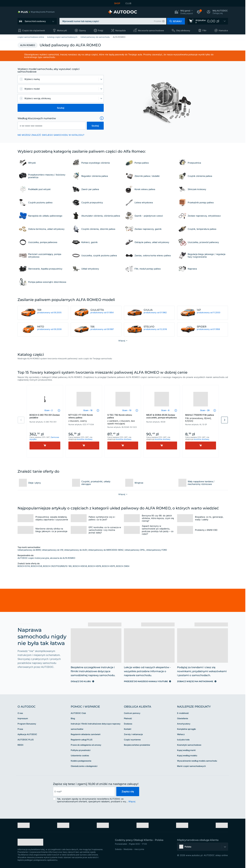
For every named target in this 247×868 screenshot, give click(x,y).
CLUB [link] (128, 3)
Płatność (128, 718)
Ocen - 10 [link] (127, 410)
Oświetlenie (183, 718)
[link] (36, 12)
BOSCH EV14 (24, 566)
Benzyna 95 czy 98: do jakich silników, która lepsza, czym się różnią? (158, 518)
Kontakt (128, 729)
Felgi (101, 30)
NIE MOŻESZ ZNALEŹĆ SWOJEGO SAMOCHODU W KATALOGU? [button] (51, 135)
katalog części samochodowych (62, 37)
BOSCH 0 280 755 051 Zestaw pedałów (45, 416)
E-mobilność (183, 713)
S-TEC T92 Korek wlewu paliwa (123, 419)
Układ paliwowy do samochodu (95, 37)
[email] (84, 792)
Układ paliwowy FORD (157, 550)
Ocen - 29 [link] (205, 410)
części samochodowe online (31, 37)
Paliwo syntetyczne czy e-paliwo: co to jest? (102, 518)
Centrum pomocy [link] (132, 713)
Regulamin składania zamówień (86, 734)
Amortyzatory (184, 724)
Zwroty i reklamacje (133, 734)
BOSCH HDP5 (109, 566)
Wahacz (181, 734)
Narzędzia (120, 30)
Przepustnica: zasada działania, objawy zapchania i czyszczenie (52, 518)
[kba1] (52, 126)
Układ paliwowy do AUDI (76, 550)
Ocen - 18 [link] (88, 410)
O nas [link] (20, 713)
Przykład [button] (158, 21)
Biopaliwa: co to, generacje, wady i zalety (209, 518)
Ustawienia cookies (80, 756)
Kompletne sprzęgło (186, 729)
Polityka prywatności (81, 750)
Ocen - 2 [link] (48, 410)
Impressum (23, 718)
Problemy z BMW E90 (206, 530)
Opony (82, 30)
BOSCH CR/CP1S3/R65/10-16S (57, 566)
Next (224, 420)
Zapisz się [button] (128, 791)
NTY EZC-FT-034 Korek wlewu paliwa (84, 418)
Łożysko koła (183, 740)
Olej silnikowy (183, 30)
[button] (184, 12)
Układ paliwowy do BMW (29, 550)
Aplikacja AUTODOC (27, 734)
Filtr (204, 30)
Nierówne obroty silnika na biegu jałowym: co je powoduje (51, 530)
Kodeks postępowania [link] (81, 761)
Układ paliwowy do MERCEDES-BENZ (106, 550)
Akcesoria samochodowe (151, 30)
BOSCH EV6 (36, 566)
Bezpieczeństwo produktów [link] (137, 745)
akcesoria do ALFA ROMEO (63, 558)
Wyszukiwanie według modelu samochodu (197, 761)
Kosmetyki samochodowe (189, 745)
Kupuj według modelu (187, 756)
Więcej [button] (132, 801)
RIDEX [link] (20, 745)
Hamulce (223, 30)
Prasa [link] (20, 729)
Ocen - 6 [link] (165, 410)
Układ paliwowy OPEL (135, 550)
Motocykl (62, 30)
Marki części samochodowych (191, 766)
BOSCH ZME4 (123, 566)
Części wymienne (132, 740)
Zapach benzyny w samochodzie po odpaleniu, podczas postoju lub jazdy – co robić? (158, 530)
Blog (73, 718)
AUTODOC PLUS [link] (26, 740)
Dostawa (128, 724)
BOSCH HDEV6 (80, 566)
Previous (21, 420)
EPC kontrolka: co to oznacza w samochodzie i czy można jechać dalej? (105, 530)
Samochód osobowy (35, 21)
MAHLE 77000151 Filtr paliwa (201, 418)
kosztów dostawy (85, 439)
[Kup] (45, 446)
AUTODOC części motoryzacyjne (33, 558)
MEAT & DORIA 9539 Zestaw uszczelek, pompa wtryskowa (161, 416)
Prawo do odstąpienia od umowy (86, 745)
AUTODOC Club (78, 713)
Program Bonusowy (27, 724)
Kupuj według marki (186, 750)
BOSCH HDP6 (95, 566)
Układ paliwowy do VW (52, 550)
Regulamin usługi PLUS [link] (82, 740)
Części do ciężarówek (34, 30)
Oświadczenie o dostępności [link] (84, 766)
